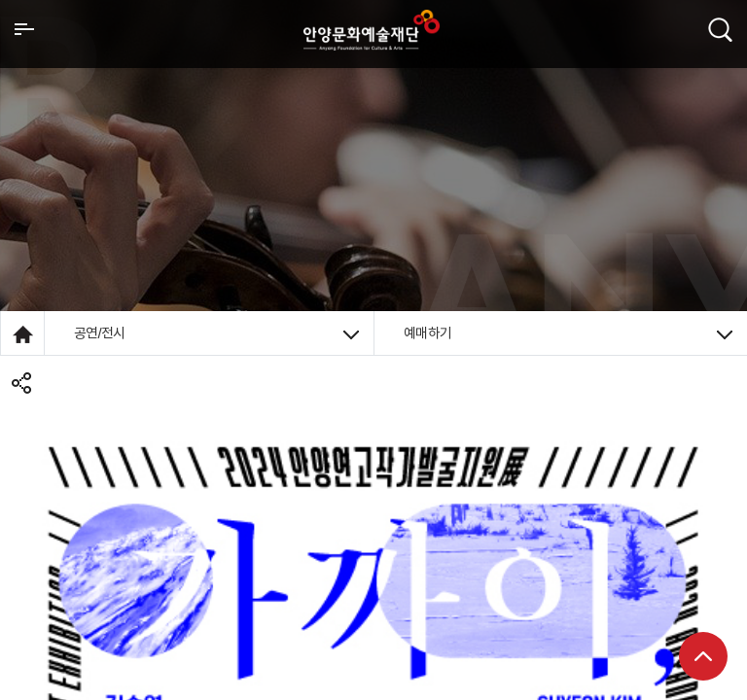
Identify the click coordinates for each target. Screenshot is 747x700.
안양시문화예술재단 (372, 30)
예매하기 (568, 333)
